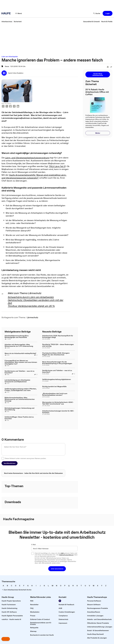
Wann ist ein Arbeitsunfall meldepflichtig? (20, 353)
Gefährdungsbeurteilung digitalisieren (57, 379)
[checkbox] (3, 458)
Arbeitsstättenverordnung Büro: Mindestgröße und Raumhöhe (17, 336)
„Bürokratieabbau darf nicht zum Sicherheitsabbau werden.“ (55, 394)
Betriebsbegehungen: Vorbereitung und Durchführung (19, 409)
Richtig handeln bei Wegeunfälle (54, 386)
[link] (7, 21)
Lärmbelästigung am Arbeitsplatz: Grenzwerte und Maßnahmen (17, 381)
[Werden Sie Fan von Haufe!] (60, 601)
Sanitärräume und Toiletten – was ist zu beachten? (19, 372)
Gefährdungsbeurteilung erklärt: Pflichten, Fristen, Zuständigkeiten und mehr (21, 390)
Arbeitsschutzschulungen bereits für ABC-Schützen (58, 412)
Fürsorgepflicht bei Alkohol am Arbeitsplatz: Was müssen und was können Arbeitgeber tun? (21, 362)
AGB (62, 553)
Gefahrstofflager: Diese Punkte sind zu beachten (19, 418)
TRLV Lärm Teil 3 (57, 166)
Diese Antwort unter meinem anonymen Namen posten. (26, 458)
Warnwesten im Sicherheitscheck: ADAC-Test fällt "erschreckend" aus (58, 403)
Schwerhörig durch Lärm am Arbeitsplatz (31, 297)
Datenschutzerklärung (66, 555)
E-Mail (34, 545)
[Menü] (19, 13)
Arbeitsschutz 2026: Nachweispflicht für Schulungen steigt (58, 336)
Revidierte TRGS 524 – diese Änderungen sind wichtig (58, 345)
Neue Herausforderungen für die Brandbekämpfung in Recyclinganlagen (57, 363)
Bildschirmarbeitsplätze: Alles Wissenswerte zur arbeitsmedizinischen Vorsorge (20, 399)
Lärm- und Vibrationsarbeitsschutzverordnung (27, 158)
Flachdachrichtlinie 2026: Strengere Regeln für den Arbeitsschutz (56, 354)
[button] (108, 13)
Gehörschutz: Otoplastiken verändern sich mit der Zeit (36, 302)
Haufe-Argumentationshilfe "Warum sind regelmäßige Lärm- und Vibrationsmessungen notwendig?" (34, 176)
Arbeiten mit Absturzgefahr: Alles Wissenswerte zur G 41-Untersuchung (19, 345)
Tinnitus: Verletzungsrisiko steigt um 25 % (31, 306)
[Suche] (97, 13)
